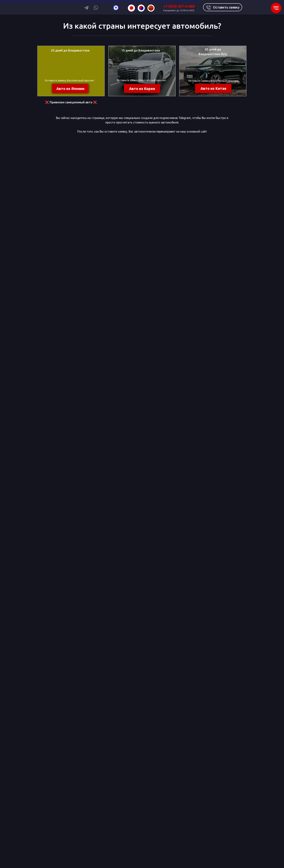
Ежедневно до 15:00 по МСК (179, 10)
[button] (223, 7)
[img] (131, 8)
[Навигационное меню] (276, 8)
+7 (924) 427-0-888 (179, 6)
